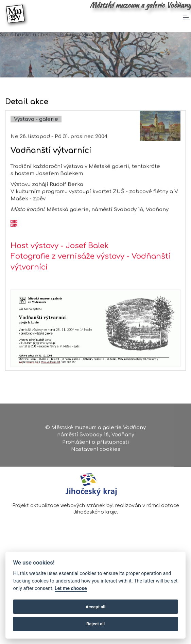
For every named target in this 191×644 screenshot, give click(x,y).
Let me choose (71, 588)
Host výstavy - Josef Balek (60, 261)
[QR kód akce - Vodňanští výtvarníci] (14, 239)
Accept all (95, 607)
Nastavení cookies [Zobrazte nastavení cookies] (96, 452)
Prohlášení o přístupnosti (96, 445)
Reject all (95, 624)
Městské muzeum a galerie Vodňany (140, 5)
